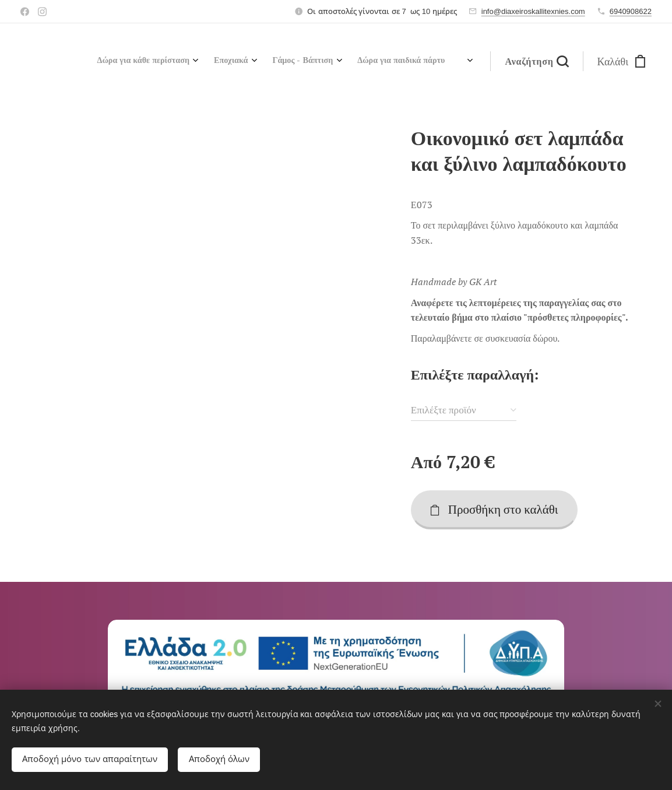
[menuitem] (321, 61)
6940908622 (631, 11)
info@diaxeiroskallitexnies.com (533, 11)
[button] (536, 61)
